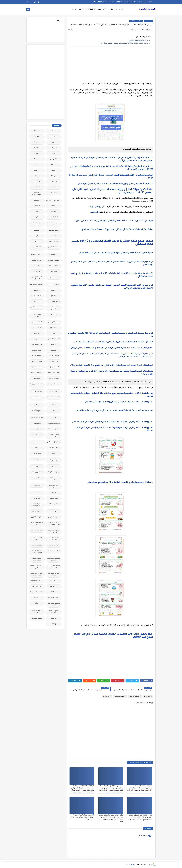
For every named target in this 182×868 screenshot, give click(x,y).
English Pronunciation (37, 194)
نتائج (37, 603)
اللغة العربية (54, 362)
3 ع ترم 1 (54, 176)
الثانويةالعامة (54, 266)
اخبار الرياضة (37, 217)
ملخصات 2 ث (37, 587)
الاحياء (54, 236)
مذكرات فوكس (54, 545)
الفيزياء (37, 339)
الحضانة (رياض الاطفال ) (37, 278)
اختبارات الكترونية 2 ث (54, 224)
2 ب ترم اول (37, 148)
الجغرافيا (54, 272)
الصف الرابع (54, 328)
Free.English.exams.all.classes (53, 200)
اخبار (37, 212)
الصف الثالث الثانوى (37, 307)
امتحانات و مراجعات (54, 405)
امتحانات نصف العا (54, 397)
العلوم (54, 333)
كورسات (54, 493)
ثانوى (99, 10)
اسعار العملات (54, 230)
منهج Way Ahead (54, 598)
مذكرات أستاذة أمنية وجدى (37, 505)
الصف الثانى (54, 315)
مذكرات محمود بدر (54, 551)
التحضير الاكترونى (54, 247)
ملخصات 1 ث (54, 587)
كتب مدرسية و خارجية (54, 486)
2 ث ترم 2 (54, 154)
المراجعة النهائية (78, 10)
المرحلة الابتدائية (54, 373)
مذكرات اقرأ (54, 512)
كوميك (37, 493)
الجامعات (37, 266)
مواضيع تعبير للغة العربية (54, 604)
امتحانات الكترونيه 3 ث (37, 385)
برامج (54, 410)
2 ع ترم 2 (54, 165)
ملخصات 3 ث (54, 592)
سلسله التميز (54, 448)
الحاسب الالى (54, 277)
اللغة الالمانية (37, 350)
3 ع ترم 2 (37, 170)
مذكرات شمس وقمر (37, 539)
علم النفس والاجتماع (54, 460)
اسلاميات (37, 230)
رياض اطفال (118, 10)
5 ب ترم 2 (148, 21)
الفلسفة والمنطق (54, 339)
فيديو (54, 467)
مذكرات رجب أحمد (37, 530)
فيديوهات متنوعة (54, 472)
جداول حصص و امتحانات (54, 436)
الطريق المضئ (147, 9)
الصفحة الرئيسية (149, 2)
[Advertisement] (111, 64)
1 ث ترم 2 (37, 137)
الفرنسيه (37, 333)
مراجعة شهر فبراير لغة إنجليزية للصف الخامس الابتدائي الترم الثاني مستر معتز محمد (114, 411)
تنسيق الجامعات (54, 429)
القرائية (54, 345)
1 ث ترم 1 (54, 137)
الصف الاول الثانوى (54, 302)
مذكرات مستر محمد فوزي (37, 567)
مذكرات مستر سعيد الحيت (37, 559)
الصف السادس (37, 328)
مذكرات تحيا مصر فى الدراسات (54, 531)
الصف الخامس (136, 21)
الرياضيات (54, 290)
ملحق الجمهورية (37, 581)
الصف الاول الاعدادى (37, 296)
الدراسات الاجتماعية (37, 285)
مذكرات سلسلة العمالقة (54, 539)
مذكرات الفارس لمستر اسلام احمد (54, 524)
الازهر (37, 236)
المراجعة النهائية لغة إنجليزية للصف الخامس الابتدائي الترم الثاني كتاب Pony (82, 818)
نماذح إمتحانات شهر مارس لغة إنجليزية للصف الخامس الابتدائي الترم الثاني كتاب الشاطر (113, 422)
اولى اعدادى (37, 405)
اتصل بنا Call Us (121, 2)
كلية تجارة (37, 485)
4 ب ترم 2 (54, 182)
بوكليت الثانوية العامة (37, 411)
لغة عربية (37, 498)
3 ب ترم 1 (37, 165)
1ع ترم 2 (37, 142)
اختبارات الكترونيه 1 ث (37, 224)
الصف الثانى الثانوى (54, 322)
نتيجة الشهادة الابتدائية (37, 612)
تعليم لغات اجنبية (37, 418)
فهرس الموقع (131, 2)
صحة (37, 448)
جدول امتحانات (37, 435)
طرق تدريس (37, 453)
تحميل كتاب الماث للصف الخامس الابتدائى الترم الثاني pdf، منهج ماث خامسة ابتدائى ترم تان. (112, 348)
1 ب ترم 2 (37, 131)
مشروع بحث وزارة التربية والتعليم (37, 574)
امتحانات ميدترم (91, 10)
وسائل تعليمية (37, 618)
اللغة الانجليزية (120, 696)
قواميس (37, 478)
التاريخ (37, 242)
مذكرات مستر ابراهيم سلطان (37, 552)
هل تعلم (54, 618)
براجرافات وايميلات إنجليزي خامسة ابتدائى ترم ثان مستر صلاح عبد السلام (120, 482)
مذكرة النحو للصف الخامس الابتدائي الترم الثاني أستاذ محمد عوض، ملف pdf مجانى (116, 253)
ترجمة (54, 418)
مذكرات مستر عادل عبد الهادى (54, 567)
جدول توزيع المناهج (54, 442)
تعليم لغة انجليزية (54, 423)
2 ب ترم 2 (54, 148)
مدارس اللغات (54, 504)
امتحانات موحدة (54, 392)
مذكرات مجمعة (37, 545)
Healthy (37, 200)
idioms (54, 212)
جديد (37, 442)
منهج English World (37, 592)
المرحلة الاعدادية (37, 373)
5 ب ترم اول (54, 187)
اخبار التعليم (54, 217)
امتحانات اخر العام (54, 384)
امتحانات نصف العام (37, 398)
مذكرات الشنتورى (37, 517)
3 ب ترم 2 (54, 170)
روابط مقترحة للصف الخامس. (138, 40)
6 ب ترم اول (54, 193)
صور (54, 453)
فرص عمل (37, 459)
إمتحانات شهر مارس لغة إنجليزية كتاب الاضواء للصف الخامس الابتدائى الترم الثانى (115, 184)
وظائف (54, 624)
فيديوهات (37, 467)
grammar (107, 696)
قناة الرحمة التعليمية (54, 479)
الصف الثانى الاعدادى (37, 316)
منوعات (37, 598)
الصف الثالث (37, 302)
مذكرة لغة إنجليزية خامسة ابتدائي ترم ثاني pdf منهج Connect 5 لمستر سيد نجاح (117, 230)
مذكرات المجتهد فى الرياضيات (37, 524)
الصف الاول (54, 296)
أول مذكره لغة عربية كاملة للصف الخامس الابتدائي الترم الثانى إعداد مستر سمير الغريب (113, 221)
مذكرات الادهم (37, 512)
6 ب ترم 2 (37, 187)
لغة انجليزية (54, 498)
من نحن (140, 2)
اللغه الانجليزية (54, 367)
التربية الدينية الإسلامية (37, 248)
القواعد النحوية (37, 345)
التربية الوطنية (54, 255)
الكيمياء (54, 350)
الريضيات (37, 290)
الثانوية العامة (37, 260)
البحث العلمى (54, 242)
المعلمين (37, 378)
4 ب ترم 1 (37, 176)
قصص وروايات (37, 472)
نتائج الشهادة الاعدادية (54, 612)
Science (54, 206)
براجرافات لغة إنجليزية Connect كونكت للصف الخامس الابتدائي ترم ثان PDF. (124, 43)
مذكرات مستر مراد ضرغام (54, 574)
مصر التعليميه (54, 581)
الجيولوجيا (37, 272)
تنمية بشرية (37, 429)
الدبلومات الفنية (54, 285)
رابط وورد (94, 212)
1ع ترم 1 (54, 142)
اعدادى (105, 10)
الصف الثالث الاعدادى (54, 308)
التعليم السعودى (37, 255)
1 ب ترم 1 (54, 131)
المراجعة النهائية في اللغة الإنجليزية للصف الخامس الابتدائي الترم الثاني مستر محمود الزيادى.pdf (140, 788)
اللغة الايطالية (37, 356)
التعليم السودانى (54, 260)
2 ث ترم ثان (54, 159)
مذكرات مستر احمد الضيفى (54, 559)
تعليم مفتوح (37, 423)
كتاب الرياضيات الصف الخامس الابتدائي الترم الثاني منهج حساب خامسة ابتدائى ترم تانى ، (113, 342)
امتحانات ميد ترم (37, 392)
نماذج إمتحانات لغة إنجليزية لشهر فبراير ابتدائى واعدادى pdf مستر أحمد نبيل (119, 402)
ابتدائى (111, 10)
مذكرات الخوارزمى (54, 517)
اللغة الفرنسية (37, 362)
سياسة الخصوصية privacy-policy (104, 2)
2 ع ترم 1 (37, 159)
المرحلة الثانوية (54, 378)
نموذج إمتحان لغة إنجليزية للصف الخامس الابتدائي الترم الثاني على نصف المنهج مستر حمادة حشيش (140, 818)
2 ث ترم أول (37, 154)
